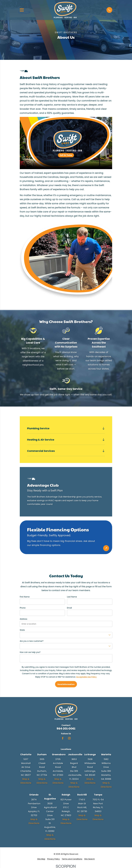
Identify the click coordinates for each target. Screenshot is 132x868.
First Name (25, 597)
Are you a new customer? (32, 641)
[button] (109, 10)
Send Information (66, 684)
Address (23, 619)
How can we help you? (30, 652)
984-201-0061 (66, 728)
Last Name (72, 597)
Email (69, 608)
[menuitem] (41, 859)
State (22, 630)
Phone (23, 608)
